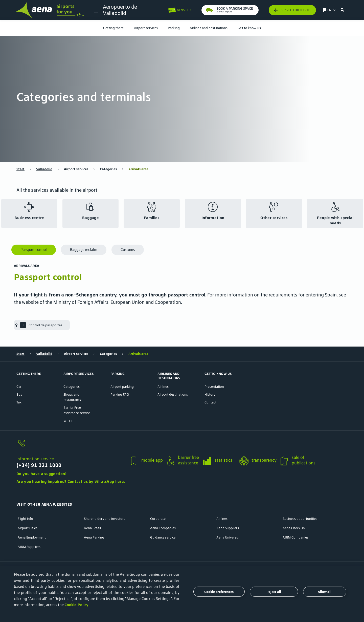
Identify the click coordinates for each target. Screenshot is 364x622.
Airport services (146, 28)
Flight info (25, 519)
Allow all (325, 592)
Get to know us (249, 28)
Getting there (113, 28)
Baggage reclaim (84, 250)
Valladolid (44, 169)
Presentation (214, 387)
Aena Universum (229, 537)
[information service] (71, 446)
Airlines (163, 387)
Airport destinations (173, 394)
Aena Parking (94, 537)
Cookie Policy (76, 605)
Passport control (34, 250)
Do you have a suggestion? (42, 474)
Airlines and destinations (209, 28)
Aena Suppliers (228, 528)
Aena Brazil (92, 528)
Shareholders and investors (105, 519)
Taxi (19, 402)
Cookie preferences (219, 592)
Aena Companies (163, 528)
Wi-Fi (67, 421)
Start (20, 169)
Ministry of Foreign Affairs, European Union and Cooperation (117, 302)
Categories (108, 169)
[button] (97, 10)
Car (19, 387)
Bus (19, 394)
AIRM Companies (295, 537)
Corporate (158, 519)
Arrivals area (138, 169)
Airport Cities (28, 528)
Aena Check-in (294, 528)
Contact (210, 402)
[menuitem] (113, 28)
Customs (128, 250)
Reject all (274, 592)
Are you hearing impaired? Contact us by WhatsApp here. (71, 481)
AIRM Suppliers (29, 547)
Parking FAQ (120, 394)
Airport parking (122, 387)
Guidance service (163, 537)
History (210, 394)
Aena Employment (32, 537)
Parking (174, 28)
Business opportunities (300, 519)
